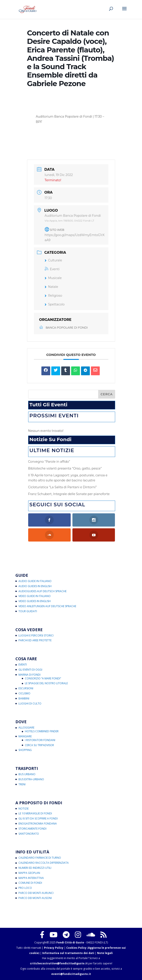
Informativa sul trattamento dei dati (68, 953)
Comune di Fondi (30, 883)
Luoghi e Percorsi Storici (36, 635)
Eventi (52, 269)
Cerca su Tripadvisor (39, 745)
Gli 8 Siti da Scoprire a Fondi (38, 818)
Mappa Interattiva (31, 878)
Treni (22, 784)
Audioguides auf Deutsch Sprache (42, 591)
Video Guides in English (35, 601)
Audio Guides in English (35, 586)
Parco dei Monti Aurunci (36, 893)
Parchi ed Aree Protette (35, 640)
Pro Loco (25, 888)
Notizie (24, 809)
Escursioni (26, 688)
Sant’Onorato (29, 834)
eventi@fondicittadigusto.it (71, 974)
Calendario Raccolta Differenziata (44, 863)
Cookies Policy (76, 948)
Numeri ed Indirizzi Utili (35, 868)
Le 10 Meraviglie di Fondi (35, 813)
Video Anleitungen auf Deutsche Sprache (47, 606)
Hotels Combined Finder (42, 731)
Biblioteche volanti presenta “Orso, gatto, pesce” (65, 468)
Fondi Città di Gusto (70, 942)
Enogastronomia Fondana (38, 824)
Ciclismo (24, 693)
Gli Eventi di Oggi (30, 670)
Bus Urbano (27, 774)
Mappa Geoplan (29, 873)
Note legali (105, 953)
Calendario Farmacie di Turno (40, 858)
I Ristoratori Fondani (40, 740)
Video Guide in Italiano (35, 596)
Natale (52, 287)
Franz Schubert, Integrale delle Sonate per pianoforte (69, 494)
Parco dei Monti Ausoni (35, 898)
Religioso (53, 296)
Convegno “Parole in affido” (49, 462)
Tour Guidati (28, 611)
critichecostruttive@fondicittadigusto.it (59, 963)
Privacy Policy (54, 948)
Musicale (53, 278)
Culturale (53, 260)
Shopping (25, 750)
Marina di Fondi (30, 675)
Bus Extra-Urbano (31, 779)
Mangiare (25, 736)
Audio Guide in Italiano (35, 581)
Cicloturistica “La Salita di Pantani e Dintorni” (63, 487)
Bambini (24, 698)
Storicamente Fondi (32, 829)
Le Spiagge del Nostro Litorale (46, 683)
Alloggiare (26, 728)
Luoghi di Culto (30, 704)
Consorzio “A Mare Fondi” (43, 678)
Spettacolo (55, 304)
